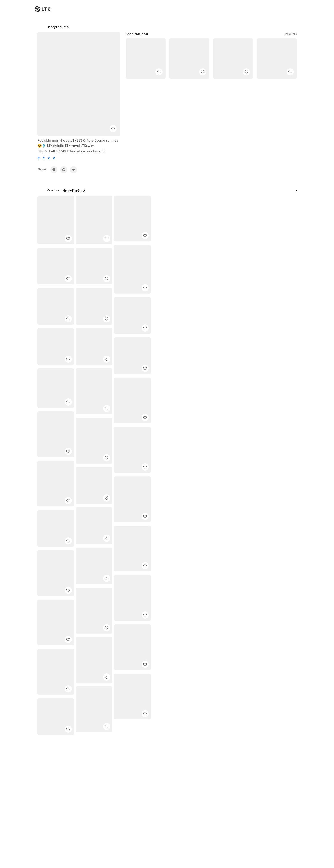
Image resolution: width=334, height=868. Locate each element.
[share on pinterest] (64, 170)
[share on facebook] (54, 170)
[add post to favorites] (113, 129)
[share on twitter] (74, 170)
